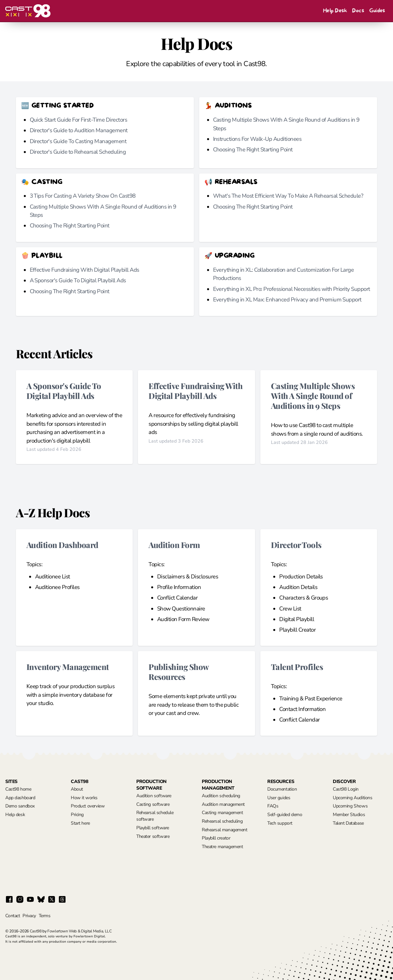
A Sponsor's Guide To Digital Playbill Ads (78, 280)
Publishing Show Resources (178, 671)
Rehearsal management (225, 830)
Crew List (290, 609)
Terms (44, 916)
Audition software (154, 796)
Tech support (280, 823)
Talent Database (348, 823)
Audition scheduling (221, 796)
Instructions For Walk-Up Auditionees (257, 139)
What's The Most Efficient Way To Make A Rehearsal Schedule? (288, 196)
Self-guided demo (285, 815)
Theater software (153, 836)
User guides (279, 798)
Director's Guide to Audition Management (79, 130)
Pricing (77, 815)
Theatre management (222, 847)
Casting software (153, 804)
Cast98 (36, 931)
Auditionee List (53, 577)
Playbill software (153, 828)
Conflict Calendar (177, 598)
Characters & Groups (304, 598)
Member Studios (349, 815)
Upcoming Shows (350, 806)
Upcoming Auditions (352, 798)
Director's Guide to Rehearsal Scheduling (78, 152)
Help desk (15, 815)
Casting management (222, 813)
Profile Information (179, 587)
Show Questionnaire (181, 609)
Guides (377, 11)
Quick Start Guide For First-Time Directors (79, 120)
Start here (80, 823)
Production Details (301, 577)
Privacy (29, 916)
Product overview (88, 806)
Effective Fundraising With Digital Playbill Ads (85, 270)
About (77, 789)
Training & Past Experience (311, 699)
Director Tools (296, 545)
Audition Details (298, 587)
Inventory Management (68, 666)
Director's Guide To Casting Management (78, 141)
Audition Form (174, 545)
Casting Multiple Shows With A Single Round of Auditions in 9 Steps (313, 395)
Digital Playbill (297, 619)
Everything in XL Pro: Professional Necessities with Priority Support (292, 289)
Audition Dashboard (62, 545)
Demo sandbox (20, 806)
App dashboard (20, 798)
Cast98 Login (346, 789)
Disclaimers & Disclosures (188, 577)
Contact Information (302, 709)
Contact (13, 916)
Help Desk (335, 11)
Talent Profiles (297, 666)
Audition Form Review (183, 619)
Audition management (223, 804)
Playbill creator (216, 838)
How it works (84, 798)
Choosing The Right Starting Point (253, 150)
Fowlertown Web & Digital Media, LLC (79, 931)
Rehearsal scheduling (222, 821)
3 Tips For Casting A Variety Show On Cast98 (83, 196)
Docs (358, 11)
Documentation (282, 789)
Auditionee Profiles (57, 587)
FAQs (273, 806)
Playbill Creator (297, 630)
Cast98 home (18, 789)
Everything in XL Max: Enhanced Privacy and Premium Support (287, 300)
